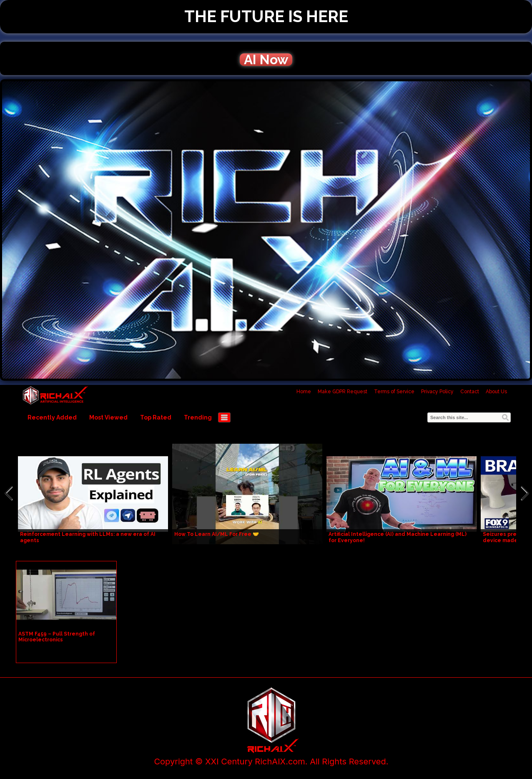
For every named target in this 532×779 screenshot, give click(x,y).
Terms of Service (394, 392)
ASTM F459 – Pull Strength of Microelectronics (57, 637)
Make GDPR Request (343, 392)
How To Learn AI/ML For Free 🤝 (217, 534)
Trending (198, 417)
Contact (470, 392)
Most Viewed (108, 417)
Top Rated (156, 417)
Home (304, 392)
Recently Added (52, 417)
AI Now (266, 60)
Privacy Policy (437, 392)
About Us (496, 392)
